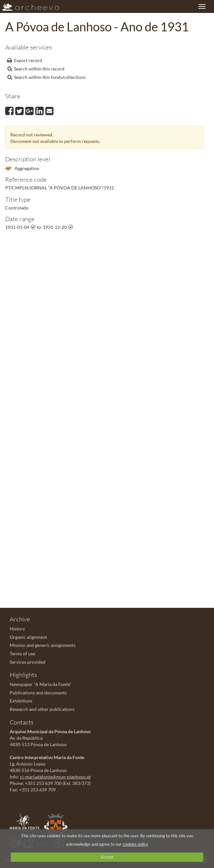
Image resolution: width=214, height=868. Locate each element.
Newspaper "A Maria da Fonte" (41, 684)
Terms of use (22, 654)
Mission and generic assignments (43, 645)
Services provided (28, 662)
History (17, 629)
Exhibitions (21, 701)
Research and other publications (42, 709)
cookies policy (135, 844)
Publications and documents (38, 693)
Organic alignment (28, 637)
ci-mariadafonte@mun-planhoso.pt (55, 777)
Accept (107, 857)
